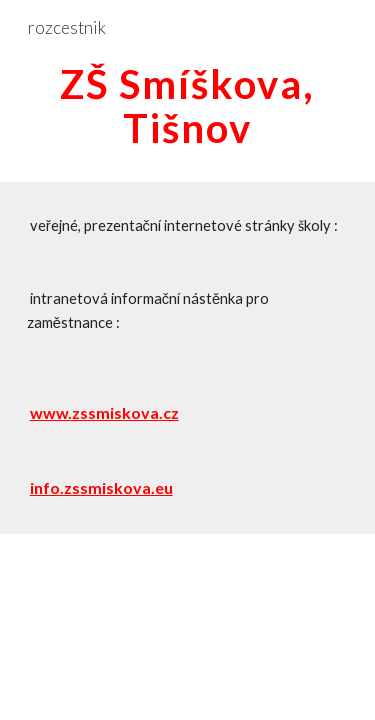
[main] (188, 106)
